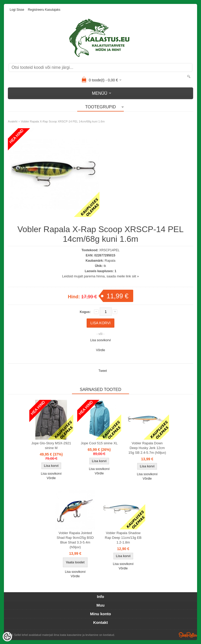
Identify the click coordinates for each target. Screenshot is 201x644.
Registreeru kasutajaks (44, 10)
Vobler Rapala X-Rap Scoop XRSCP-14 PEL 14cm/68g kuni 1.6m (63, 121)
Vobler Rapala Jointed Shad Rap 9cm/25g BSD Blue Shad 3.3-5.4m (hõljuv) (75, 540)
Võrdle (101, 350)
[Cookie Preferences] (7, 637)
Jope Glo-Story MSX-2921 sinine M (51, 446)
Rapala (110, 261)
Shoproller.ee (188, 635)
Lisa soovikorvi (101, 340)
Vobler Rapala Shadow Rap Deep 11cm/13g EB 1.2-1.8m (123, 538)
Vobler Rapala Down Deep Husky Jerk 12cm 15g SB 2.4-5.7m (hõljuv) (147, 448)
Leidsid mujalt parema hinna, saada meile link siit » (100, 276)
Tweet (103, 371)
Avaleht (13, 121)
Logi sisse (17, 10)
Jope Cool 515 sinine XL (99, 443)
